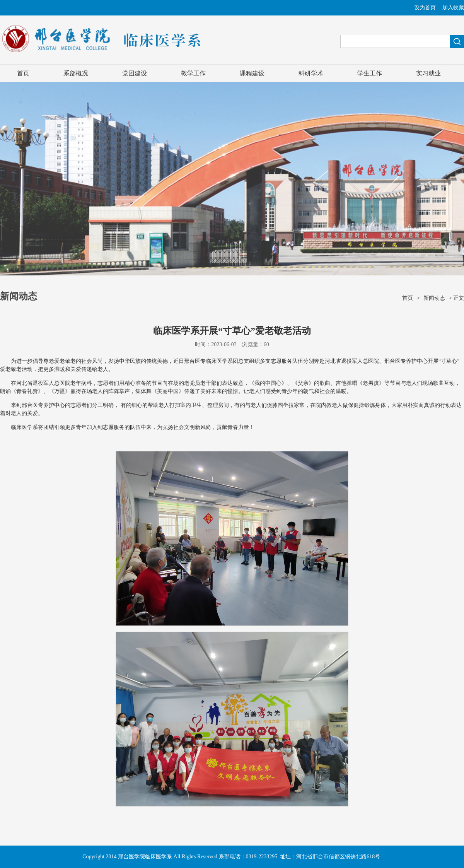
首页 (23, 73)
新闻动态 (434, 298)
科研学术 (311, 73)
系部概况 (76, 73)
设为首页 (425, 8)
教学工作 (193, 73)
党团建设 (135, 73)
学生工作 (370, 73)
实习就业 (428, 73)
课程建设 (252, 73)
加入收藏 (453, 8)
